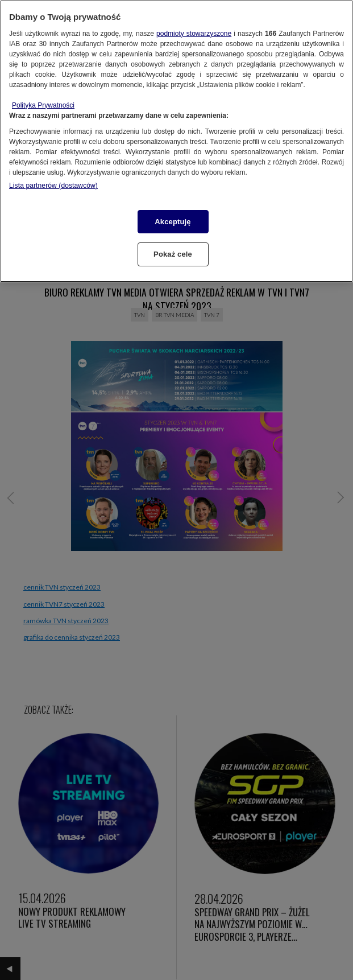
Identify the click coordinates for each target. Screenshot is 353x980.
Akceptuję (173, 222)
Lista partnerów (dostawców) (53, 186)
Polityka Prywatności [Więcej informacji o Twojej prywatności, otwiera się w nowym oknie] (43, 105)
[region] (176, 141)
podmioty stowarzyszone (194, 34)
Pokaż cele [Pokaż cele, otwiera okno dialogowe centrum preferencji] (173, 254)
